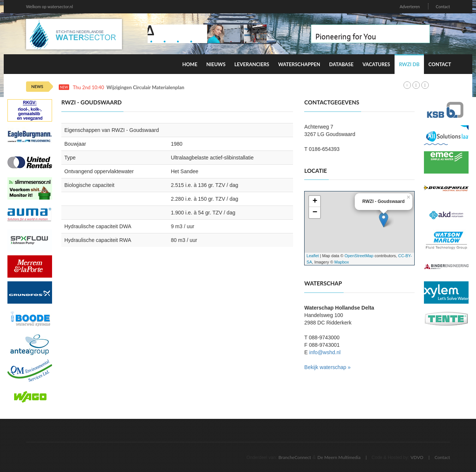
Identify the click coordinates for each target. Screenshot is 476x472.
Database (341, 64)
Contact (443, 7)
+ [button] (315, 201)
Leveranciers (252, 64)
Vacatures (376, 64)
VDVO (417, 457)
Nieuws (216, 64)
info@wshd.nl (325, 352)
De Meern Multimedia (339, 457)
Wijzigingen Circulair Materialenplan (145, 88)
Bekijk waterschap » (327, 367)
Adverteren (410, 7)
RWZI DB (409, 64)
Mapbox (342, 262)
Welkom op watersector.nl (49, 7)
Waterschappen (299, 64)
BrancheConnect (295, 457)
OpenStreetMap (359, 256)
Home (190, 64)
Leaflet (313, 256)
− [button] (315, 213)
